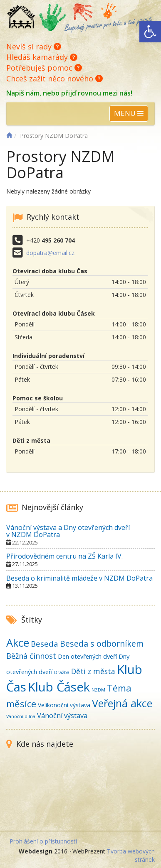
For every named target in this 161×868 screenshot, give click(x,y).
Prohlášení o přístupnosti (43, 841)
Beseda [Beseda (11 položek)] (45, 644)
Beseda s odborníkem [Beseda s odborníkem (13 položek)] (102, 644)
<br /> (80, 791)
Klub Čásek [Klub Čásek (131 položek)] (59, 687)
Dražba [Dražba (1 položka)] (62, 672)
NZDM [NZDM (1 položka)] (98, 690)
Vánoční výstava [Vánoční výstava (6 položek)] (62, 716)
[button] (150, 32)
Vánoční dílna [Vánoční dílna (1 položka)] (21, 716)
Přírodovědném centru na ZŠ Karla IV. (64, 556)
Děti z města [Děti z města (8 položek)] (93, 671)
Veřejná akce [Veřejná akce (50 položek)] (122, 703)
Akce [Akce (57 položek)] (18, 643)
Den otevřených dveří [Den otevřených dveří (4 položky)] (87, 656)
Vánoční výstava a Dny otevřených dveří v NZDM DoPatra (68, 531)
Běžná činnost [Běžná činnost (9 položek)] (31, 656)
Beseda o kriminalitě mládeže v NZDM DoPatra (79, 578)
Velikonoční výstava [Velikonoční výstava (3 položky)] (64, 705)
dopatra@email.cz (50, 253)
